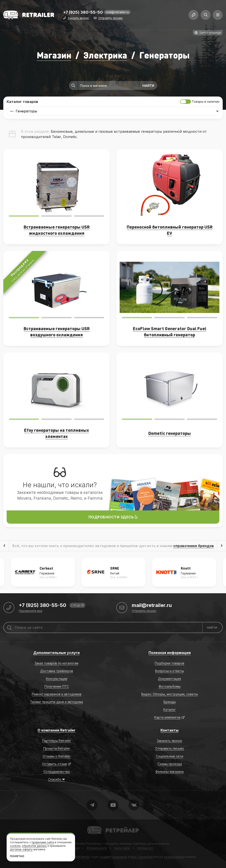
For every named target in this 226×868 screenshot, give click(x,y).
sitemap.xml (145, 848)
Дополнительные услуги (56, 653)
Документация (169, 679)
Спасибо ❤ (56, 779)
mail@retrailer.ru (117, 12)
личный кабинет (174, 857)
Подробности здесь (113, 517)
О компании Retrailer (56, 730)
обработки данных (34, 846)
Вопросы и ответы (169, 671)
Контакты (169, 730)
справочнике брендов (194, 546)
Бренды (170, 702)
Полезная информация (170, 653)
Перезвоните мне (31, 611)
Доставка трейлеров (57, 671)
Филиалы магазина (169, 772)
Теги (76, 848)
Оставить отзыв (54, 764)
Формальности (97, 848)
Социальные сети (169, 756)
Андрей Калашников (113, 857)
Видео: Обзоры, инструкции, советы (169, 694)
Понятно (17, 856)
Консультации (57, 679)
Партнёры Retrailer (56, 741)
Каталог (169, 710)
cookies (15, 846)
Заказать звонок (78, 18)
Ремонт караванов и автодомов (57, 694)
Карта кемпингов (167, 717)
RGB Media (82, 857)
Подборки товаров (169, 663)
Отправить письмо (110, 18)
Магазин (54, 55)
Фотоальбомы (170, 686)
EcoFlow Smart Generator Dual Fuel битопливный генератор (170, 332)
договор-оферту (21, 849)
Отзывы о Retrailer (56, 756)
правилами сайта (43, 842)
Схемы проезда (170, 764)
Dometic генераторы (170, 433)
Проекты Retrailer (57, 748)
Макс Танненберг (142, 857)
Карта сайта (122, 848)
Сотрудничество (57, 772)
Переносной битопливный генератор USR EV (170, 230)
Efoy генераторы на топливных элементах (56, 433)
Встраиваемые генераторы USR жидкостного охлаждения (57, 230)
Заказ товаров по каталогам (56, 663)
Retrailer (93, 826)
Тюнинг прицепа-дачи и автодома (56, 702)
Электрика (105, 55)
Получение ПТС (57, 686)
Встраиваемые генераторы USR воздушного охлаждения (57, 332)
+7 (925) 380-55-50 (83, 12)
